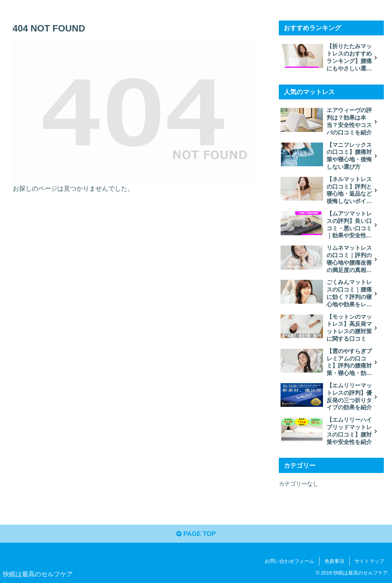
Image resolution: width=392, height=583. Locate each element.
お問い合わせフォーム (289, 561)
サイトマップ (369, 561)
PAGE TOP (196, 534)
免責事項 (334, 561)
